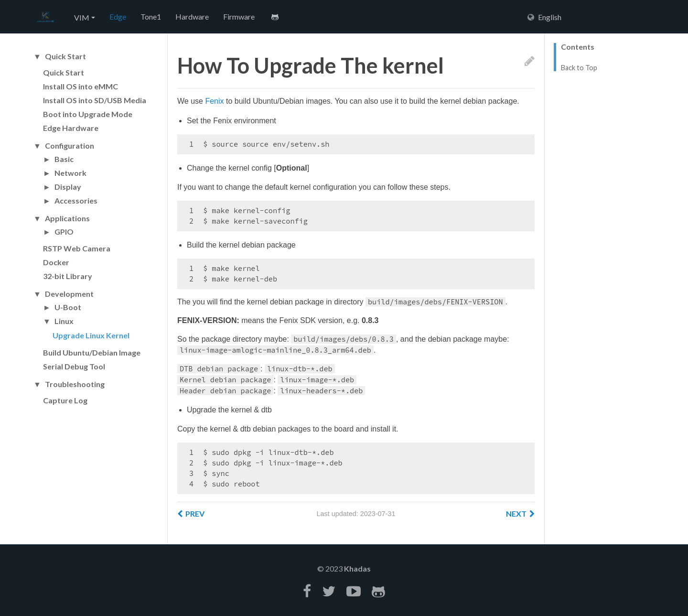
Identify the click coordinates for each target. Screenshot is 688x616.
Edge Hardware (71, 128)
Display (68, 187)
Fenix (214, 101)
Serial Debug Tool (74, 366)
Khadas (357, 568)
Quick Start (65, 56)
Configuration (70, 146)
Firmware (239, 16)
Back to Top (579, 68)
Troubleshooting (75, 384)
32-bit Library (68, 276)
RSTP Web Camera (77, 248)
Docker (56, 262)
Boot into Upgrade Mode (88, 114)
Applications (67, 218)
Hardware (192, 16)
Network (70, 173)
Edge (118, 16)
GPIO (64, 232)
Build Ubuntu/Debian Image (92, 352)
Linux (64, 321)
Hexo (45, 17)
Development (69, 294)
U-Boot (68, 307)
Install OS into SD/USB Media (95, 100)
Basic (64, 159)
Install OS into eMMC (81, 86)
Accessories (76, 201)
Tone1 (151, 16)
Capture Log (65, 400)
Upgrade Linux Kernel (91, 335)
